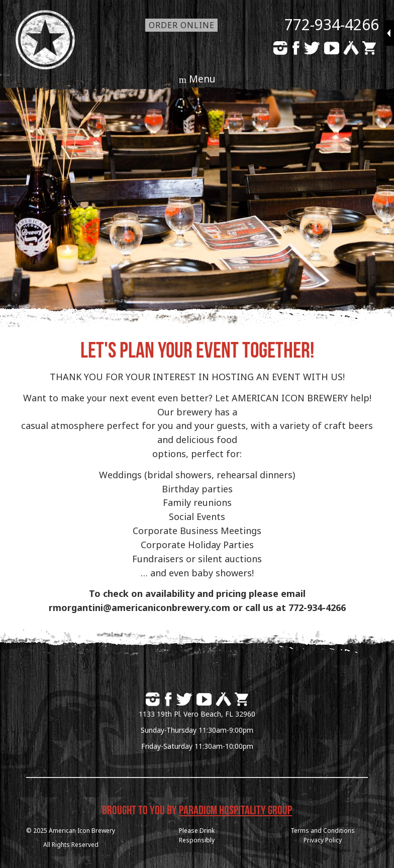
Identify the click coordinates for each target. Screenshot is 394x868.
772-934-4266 (332, 24)
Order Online (182, 25)
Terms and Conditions (323, 831)
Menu (202, 79)
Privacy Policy (323, 840)
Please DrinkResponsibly (197, 835)
